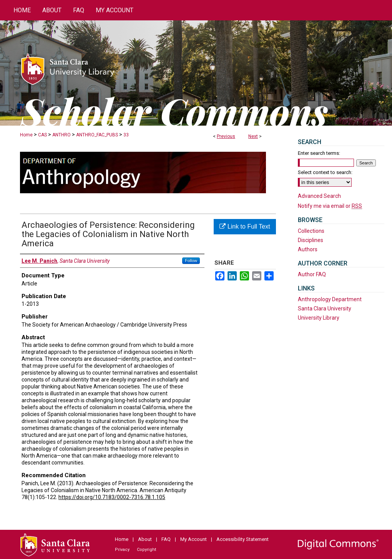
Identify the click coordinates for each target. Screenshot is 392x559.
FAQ (166, 539)
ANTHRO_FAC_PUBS (97, 135)
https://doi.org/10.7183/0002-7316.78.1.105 (112, 497)
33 (126, 135)
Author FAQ (312, 274)
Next (253, 136)
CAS (42, 135)
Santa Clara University (325, 309)
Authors (308, 249)
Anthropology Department (330, 299)
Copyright (146, 550)
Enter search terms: (319, 153)
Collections (311, 231)
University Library (319, 318)
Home (26, 135)
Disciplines (311, 240)
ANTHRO (61, 135)
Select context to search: (325, 172)
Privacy (122, 550)
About (145, 539)
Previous (226, 136)
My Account (194, 539)
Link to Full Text (245, 226)
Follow (191, 260)
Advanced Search (319, 196)
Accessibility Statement (243, 539)
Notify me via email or (330, 206)
